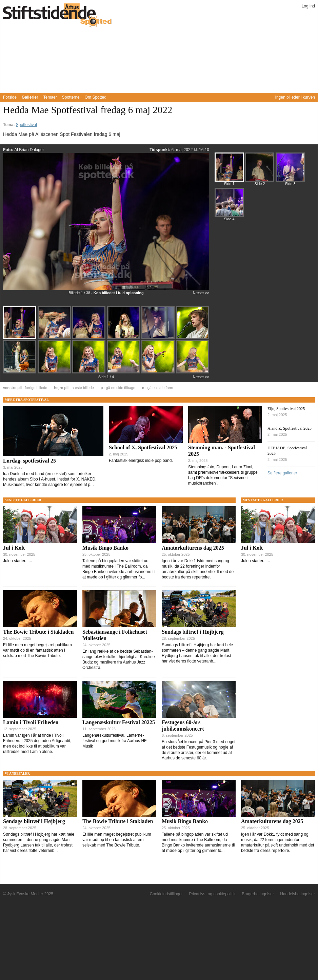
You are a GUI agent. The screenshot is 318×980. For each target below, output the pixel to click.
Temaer (50, 97)
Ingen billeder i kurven (295, 97)
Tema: (9, 125)
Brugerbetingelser (258, 894)
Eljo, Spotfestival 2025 (286, 409)
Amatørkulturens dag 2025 (193, 548)
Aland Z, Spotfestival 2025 (290, 428)
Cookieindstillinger (166, 894)
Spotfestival (26, 125)
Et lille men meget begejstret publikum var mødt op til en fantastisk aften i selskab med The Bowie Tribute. (37, 650)
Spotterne (71, 97)
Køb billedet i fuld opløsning (119, 293)
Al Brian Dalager (29, 150)
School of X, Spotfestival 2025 (143, 447)
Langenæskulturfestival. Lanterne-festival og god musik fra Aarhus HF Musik (114, 741)
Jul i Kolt (14, 548)
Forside (10, 97)
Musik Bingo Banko (105, 548)
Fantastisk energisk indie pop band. (141, 461)
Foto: (9, 150)
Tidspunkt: (160, 150)
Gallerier (30, 97)
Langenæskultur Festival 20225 (119, 722)
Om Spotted (96, 97)
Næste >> (201, 293)
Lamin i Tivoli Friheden (31, 722)
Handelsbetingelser (297, 894)
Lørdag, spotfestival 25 (29, 461)
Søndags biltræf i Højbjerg (193, 632)
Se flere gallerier (282, 473)
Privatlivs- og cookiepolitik (212, 894)
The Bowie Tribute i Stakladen (38, 632)
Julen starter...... (17, 561)
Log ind (308, 6)
